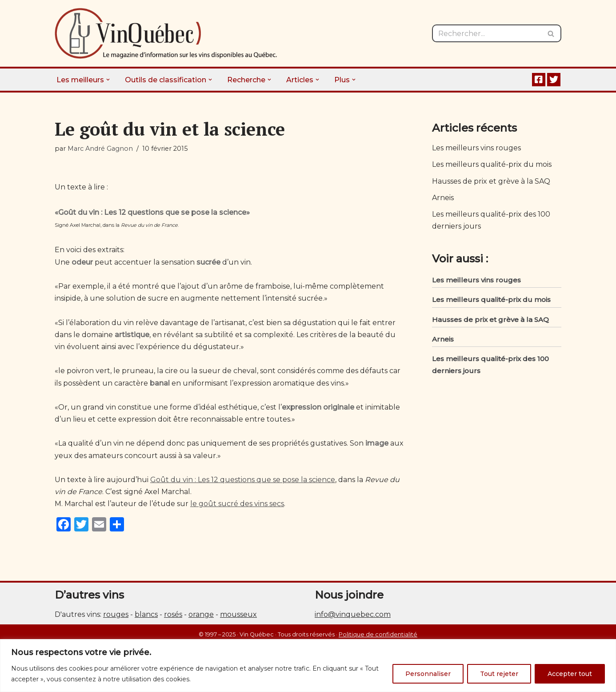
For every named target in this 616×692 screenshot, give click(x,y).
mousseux (238, 614)
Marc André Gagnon (100, 149)
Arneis (443, 198)
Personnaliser (428, 674)
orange (201, 614)
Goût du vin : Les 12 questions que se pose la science (243, 480)
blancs (146, 614)
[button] (108, 80)
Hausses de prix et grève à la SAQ (491, 181)
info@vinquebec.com (353, 614)
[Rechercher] (487, 33)
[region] (308, 666)
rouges (116, 614)
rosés (173, 614)
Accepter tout (570, 674)
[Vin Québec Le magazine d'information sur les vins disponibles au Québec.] (166, 33)
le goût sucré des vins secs (237, 504)
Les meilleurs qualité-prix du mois (492, 164)
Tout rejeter (499, 674)
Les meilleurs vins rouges (476, 148)
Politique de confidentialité (378, 634)
